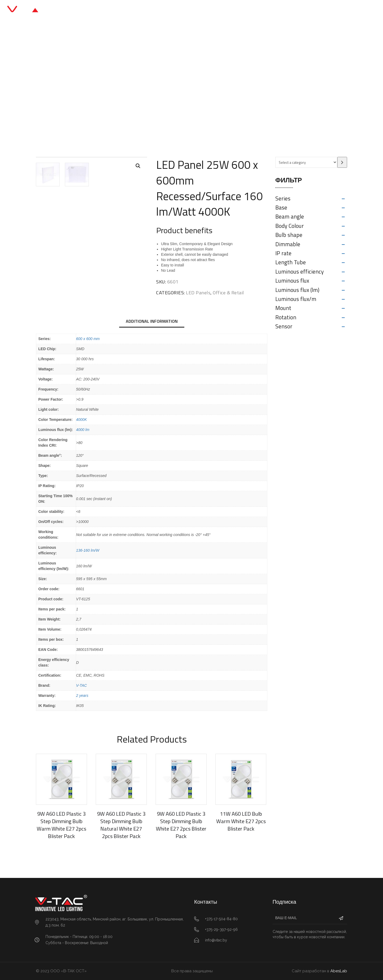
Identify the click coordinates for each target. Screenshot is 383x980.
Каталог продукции (169, 11)
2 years (82, 696)
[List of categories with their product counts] (306, 162)
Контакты (252, 11)
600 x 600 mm (88, 339)
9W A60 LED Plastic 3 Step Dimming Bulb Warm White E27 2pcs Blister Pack (61, 825)
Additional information (152, 321)
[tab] (152, 322)
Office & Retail (128, 89)
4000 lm (83, 430)
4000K (81, 420)
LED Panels (159, 89)
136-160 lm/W (88, 550)
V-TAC (81, 685)
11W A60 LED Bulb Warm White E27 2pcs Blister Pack (241, 821)
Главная (129, 11)
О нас (226, 11)
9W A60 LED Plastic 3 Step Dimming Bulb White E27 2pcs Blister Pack (181, 825)
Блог (204, 11)
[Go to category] (342, 162)
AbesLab (339, 971)
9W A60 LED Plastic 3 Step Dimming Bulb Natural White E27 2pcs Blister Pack (121, 825)
